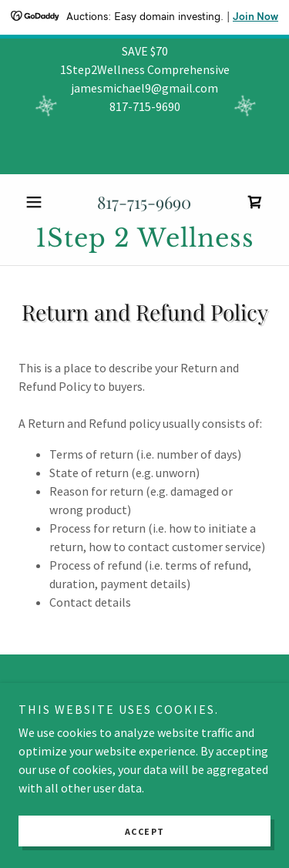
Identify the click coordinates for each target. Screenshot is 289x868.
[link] (255, 202)
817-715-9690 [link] (144, 202)
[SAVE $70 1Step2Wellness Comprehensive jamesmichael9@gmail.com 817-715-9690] (144, 106)
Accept (145, 831)
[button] (37, 202)
